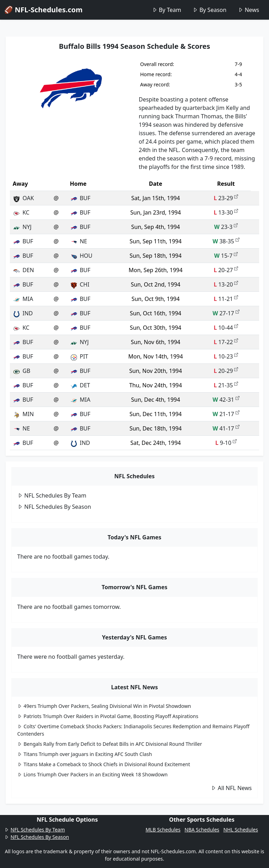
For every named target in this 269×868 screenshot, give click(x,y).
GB (21, 371)
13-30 (226, 212)
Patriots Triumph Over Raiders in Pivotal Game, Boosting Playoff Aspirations (108, 716)
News (248, 10)
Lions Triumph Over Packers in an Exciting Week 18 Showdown (92, 774)
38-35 (226, 241)
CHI (80, 284)
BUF (80, 198)
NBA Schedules (202, 830)
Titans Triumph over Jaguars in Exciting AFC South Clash (85, 754)
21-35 (226, 385)
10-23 (226, 356)
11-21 (226, 299)
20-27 (226, 270)
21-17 (226, 414)
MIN (23, 414)
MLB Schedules (163, 830)
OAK (23, 198)
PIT (79, 356)
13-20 (226, 284)
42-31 (226, 400)
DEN (23, 270)
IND (23, 313)
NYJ (22, 227)
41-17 (226, 428)
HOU (81, 256)
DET (80, 385)
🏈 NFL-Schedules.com (43, 10)
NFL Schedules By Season (54, 507)
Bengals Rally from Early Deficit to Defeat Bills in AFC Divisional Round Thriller (110, 744)
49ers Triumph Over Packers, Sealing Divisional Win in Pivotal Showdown (104, 706)
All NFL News (231, 788)
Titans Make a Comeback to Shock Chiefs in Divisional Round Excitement (104, 764)
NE (79, 241)
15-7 (226, 256)
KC (21, 212)
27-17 (226, 313)
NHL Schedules (241, 830)
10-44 (226, 328)
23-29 (226, 198)
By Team (166, 10)
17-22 (226, 342)
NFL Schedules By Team (52, 495)
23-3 (226, 227)
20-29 (226, 371)
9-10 (226, 443)
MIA (23, 299)
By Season (209, 10)
